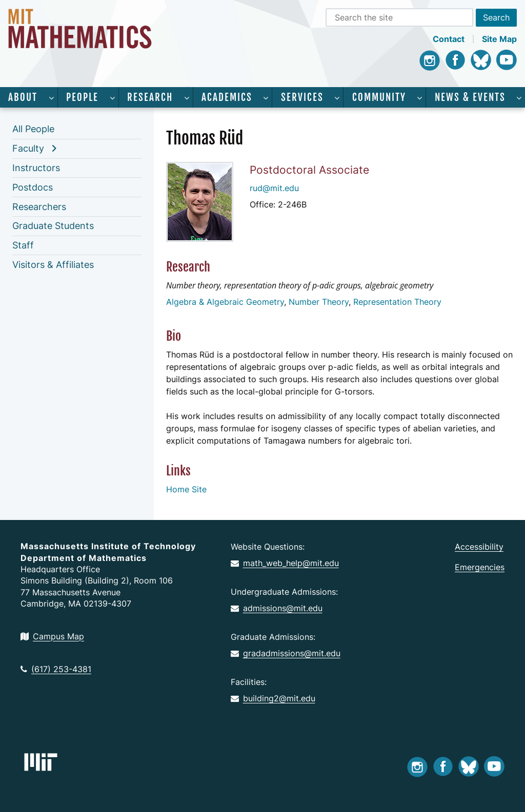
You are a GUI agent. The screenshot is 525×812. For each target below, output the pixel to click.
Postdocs (33, 187)
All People (33, 129)
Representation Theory (397, 302)
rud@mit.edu (274, 188)
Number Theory (319, 302)
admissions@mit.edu (277, 608)
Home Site (186, 489)
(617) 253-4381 (56, 669)
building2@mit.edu (273, 698)
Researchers (39, 207)
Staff (23, 245)
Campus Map (52, 636)
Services (302, 97)
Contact (449, 39)
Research (150, 97)
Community (379, 97)
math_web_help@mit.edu (285, 563)
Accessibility (479, 547)
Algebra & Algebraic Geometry (225, 302)
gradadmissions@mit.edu (286, 653)
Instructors (36, 168)
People (82, 97)
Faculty (28, 148)
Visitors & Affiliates (53, 265)
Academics (227, 97)
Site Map (499, 39)
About (23, 97)
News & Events (470, 97)
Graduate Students (53, 226)
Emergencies (480, 567)
